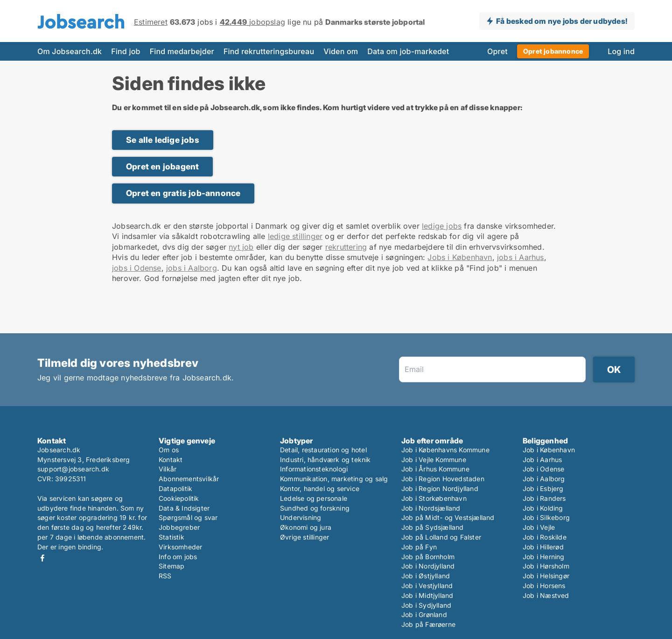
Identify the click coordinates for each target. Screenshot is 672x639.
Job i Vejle (539, 527)
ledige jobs (442, 226)
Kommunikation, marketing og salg (334, 479)
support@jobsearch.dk (73, 469)
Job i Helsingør (546, 576)
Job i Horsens (544, 586)
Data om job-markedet (408, 51)
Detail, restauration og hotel (323, 450)
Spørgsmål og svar (188, 517)
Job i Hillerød (543, 547)
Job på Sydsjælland (433, 527)
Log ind (621, 51)
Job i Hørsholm (546, 566)
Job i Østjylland (426, 576)
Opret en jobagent (162, 166)
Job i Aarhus (542, 460)
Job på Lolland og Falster (441, 537)
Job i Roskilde (545, 537)
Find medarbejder (182, 51)
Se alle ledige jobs (163, 140)
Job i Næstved (546, 595)
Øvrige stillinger (304, 537)
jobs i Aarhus (521, 257)
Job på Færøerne (428, 624)
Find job (126, 51)
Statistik (171, 537)
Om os (169, 450)
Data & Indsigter (184, 508)
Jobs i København (460, 257)
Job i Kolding (543, 508)
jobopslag (252, 22)
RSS (165, 576)
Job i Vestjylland (427, 586)
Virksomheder (180, 547)
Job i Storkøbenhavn (434, 498)
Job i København (549, 450)
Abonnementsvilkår (189, 479)
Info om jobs (178, 557)
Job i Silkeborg (546, 517)
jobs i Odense (137, 268)
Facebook (42, 558)
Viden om (341, 51)
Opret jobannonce (553, 51)
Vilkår (168, 469)
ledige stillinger (295, 236)
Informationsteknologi (314, 469)
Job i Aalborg (544, 479)
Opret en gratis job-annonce (183, 193)
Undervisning (301, 517)
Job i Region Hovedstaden (443, 479)
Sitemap (171, 566)
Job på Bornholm (428, 557)
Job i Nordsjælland (431, 508)
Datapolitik (175, 488)
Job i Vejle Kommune (434, 460)
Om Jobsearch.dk (70, 51)
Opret (497, 51)
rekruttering (346, 247)
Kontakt (171, 460)
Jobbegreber (179, 527)
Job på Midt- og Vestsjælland (448, 517)
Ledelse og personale (314, 498)
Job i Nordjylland (428, 566)
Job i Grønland (424, 614)
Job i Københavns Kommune (445, 450)
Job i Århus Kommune (435, 469)
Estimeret (151, 22)
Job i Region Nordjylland (440, 488)
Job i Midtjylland (427, 595)
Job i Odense (543, 469)
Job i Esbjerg (543, 488)
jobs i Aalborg (192, 268)
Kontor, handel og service (320, 488)
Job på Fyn (419, 547)
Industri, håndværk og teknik (325, 460)
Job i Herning (544, 557)
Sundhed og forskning (315, 508)
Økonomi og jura (306, 527)
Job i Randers (544, 498)
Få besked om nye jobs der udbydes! (562, 21)
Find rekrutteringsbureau (269, 51)
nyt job (241, 247)
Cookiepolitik (179, 498)
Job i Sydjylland (426, 605)
